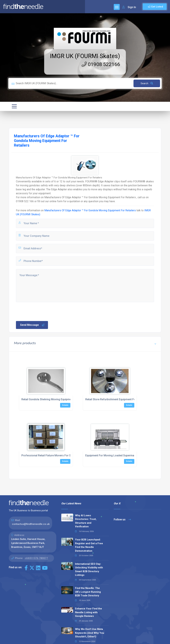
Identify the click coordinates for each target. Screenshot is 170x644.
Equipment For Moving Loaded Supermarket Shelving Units (121, 455)
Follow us (122, 519)
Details (65, 405)
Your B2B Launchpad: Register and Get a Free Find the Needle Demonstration (89, 545)
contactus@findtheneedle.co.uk (31, 524)
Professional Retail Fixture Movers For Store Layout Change (58, 455)
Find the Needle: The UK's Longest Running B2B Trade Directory (88, 592)
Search (147, 83)
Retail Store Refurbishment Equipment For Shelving (116, 399)
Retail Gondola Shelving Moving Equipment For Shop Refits (57, 399)
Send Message (32, 325)
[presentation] (41, 311)
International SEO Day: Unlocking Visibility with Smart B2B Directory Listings (89, 570)
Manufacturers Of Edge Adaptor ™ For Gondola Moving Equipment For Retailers (90, 210)
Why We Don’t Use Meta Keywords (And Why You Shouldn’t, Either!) (90, 633)
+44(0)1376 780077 (36, 558)
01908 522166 (101, 64)
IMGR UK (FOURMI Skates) (85, 56)
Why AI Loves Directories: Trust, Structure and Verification (86, 521)
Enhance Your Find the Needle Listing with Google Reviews (88, 612)
